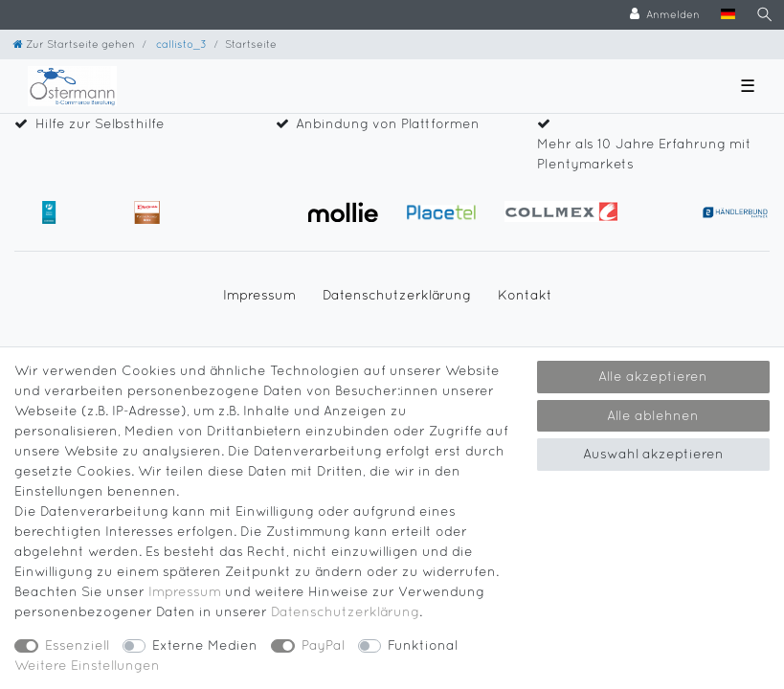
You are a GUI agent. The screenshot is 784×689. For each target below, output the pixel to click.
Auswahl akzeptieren (653, 454)
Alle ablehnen (653, 415)
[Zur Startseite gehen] (74, 44)
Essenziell (77, 645)
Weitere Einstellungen (87, 665)
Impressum (259, 295)
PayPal (323, 645)
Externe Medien (205, 645)
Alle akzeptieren (653, 376)
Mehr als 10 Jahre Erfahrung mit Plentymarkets (644, 154)
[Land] (728, 15)
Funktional (423, 645)
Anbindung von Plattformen (388, 123)
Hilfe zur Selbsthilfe (100, 123)
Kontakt (525, 295)
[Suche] (765, 15)
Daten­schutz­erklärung (397, 295)
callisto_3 (180, 44)
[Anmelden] (665, 15)
